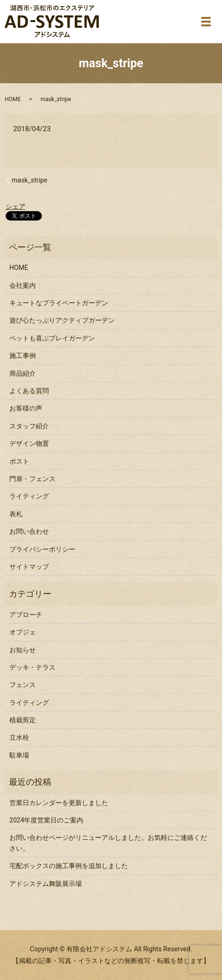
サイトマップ (29, 567)
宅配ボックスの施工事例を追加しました (69, 866)
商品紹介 (23, 373)
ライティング (29, 496)
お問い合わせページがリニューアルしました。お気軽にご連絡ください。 (108, 843)
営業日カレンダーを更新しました (59, 803)
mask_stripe (30, 180)
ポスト (19, 461)
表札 (16, 514)
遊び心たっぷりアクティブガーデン (62, 320)
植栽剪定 (23, 720)
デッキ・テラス (32, 667)
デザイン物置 (29, 443)
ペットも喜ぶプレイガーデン (52, 338)
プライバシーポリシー (42, 549)
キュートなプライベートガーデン (59, 303)
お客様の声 (26, 408)
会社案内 (23, 285)
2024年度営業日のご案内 (46, 820)
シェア (16, 206)
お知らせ (23, 650)
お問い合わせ (29, 531)
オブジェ (23, 632)
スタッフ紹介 (29, 426)
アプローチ (26, 615)
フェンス (23, 685)
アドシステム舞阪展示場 (46, 884)
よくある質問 (29, 391)
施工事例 (23, 356)
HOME (13, 99)
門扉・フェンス (32, 479)
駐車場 (19, 755)
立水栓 (19, 737)
